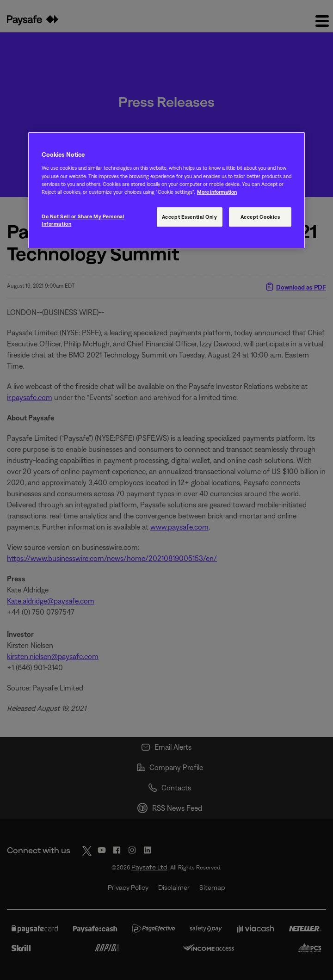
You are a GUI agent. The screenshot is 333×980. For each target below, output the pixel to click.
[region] (166, 190)
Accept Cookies (260, 217)
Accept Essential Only (190, 217)
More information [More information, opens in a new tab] (217, 192)
